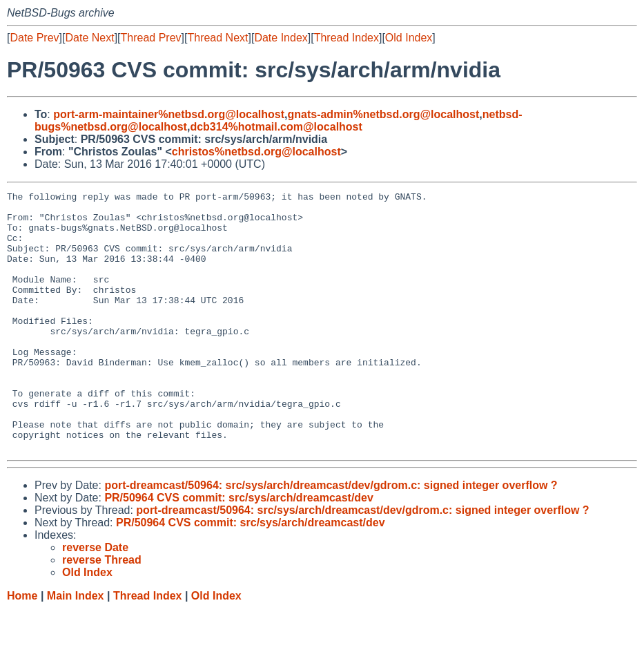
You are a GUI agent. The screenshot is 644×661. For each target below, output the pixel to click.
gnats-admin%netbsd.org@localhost (383, 114)
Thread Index (347, 38)
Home (22, 648)
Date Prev (34, 38)
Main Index (76, 648)
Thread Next (217, 38)
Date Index (281, 38)
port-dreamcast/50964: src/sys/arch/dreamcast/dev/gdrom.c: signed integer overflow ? (331, 537)
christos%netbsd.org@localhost (256, 152)
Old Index (409, 38)
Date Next (89, 38)
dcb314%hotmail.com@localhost (276, 127)
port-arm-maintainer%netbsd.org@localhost (169, 114)
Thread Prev (151, 38)
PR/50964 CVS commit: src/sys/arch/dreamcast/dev (239, 549)
